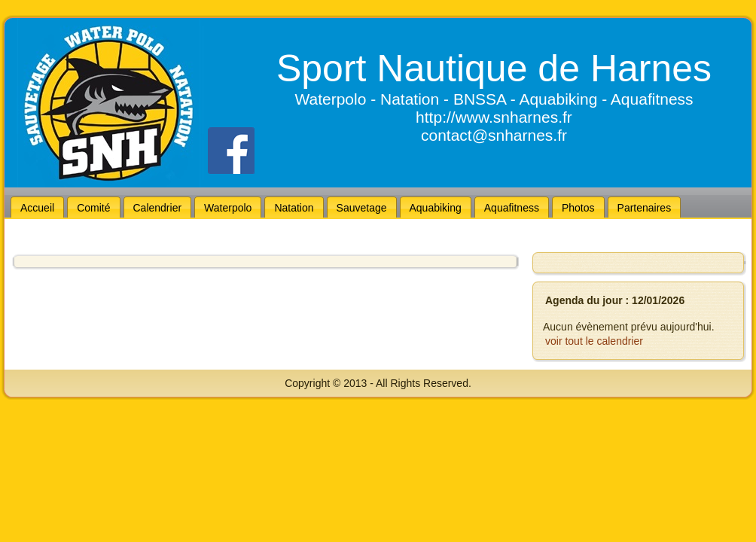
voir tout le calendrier (594, 341)
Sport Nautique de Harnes (494, 69)
